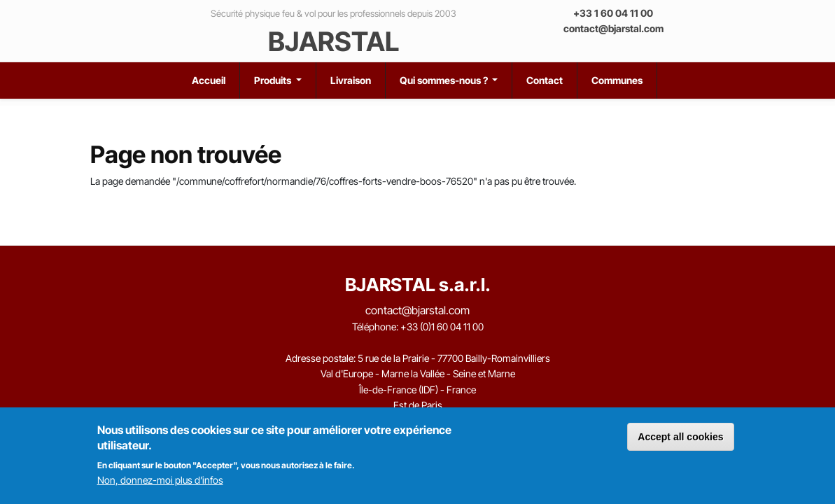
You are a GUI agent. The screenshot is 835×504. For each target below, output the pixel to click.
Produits (274, 80)
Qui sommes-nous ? (445, 80)
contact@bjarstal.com (613, 28)
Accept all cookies (680, 437)
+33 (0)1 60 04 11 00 (442, 327)
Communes (617, 80)
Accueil (209, 80)
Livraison (351, 80)
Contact (545, 80)
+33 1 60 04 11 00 (613, 13)
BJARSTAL (334, 41)
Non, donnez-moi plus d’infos (160, 480)
